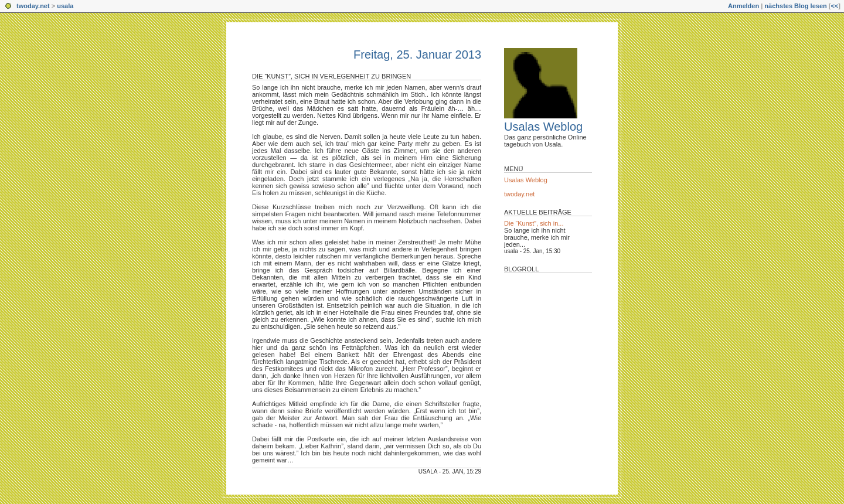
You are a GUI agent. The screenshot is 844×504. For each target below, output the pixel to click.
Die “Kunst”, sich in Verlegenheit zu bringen (331, 76)
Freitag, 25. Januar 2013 (417, 55)
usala (65, 6)
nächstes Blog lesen (795, 6)
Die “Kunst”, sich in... (534, 223)
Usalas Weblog (543, 127)
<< (834, 6)
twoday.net (33, 6)
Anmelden (743, 6)
